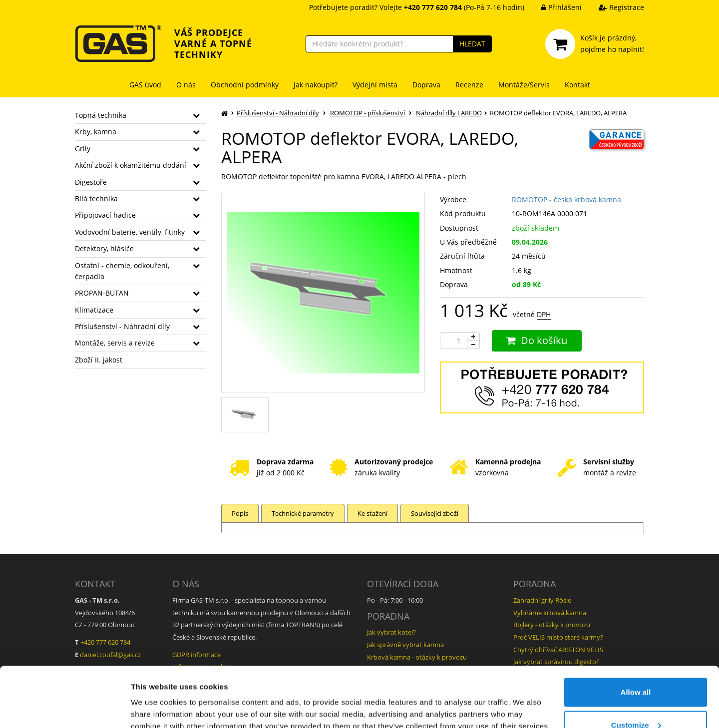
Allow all (636, 636)
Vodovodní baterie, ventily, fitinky (130, 232)
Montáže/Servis (524, 85)
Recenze (469, 85)
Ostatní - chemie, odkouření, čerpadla (122, 271)
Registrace (614, 7)
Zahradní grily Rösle (542, 600)
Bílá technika (96, 198)
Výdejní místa (375, 85)
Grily (83, 149)
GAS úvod (145, 85)
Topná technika (101, 115)
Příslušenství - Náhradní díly (122, 326)
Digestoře (91, 182)
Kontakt (577, 85)
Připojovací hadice (105, 215)
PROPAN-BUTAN (102, 293)
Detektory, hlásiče (104, 248)
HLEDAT (472, 44)
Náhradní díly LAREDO (449, 113)
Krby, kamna (96, 132)
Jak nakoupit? (316, 85)
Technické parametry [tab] (303, 513)
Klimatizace (94, 310)
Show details (154, 697)
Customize (636, 669)
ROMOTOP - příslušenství (367, 113)
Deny (636, 701)
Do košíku (537, 340)
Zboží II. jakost (99, 360)
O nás (186, 85)
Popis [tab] (240, 513)
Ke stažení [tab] (372, 513)
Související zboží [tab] (435, 513)
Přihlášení (554, 7)
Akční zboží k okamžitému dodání (131, 165)
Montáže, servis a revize (115, 343)
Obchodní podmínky (245, 85)
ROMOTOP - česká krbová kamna (566, 199)
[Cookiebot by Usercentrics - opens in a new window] (65, 709)
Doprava (426, 85)
